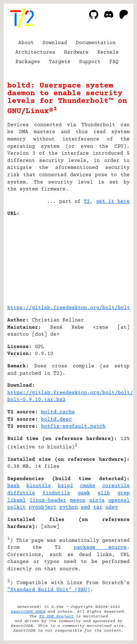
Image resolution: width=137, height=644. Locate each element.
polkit (16, 508)
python (69, 508)
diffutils (21, 493)
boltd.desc (56, 420)
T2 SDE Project (56, 616)
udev (112, 508)
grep (123, 493)
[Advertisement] (108, 258)
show (50, 527)
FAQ (114, 62)
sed (86, 508)
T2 (87, 202)
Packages (28, 62)
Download (55, 43)
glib (104, 493)
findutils (56, 493)
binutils (39, 486)
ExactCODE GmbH (28, 612)
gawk (84, 493)
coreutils (116, 486)
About (26, 43)
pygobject (43, 508)
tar (98, 508)
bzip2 (65, 486)
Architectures (35, 53)
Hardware (76, 53)
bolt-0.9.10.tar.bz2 (37, 400)
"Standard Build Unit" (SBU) (49, 590)
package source (100, 548)
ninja (97, 501)
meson (78, 501)
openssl (119, 501)
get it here (113, 202)
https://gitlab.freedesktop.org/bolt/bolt (69, 308)
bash (14, 486)
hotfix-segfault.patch (73, 427)
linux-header (48, 501)
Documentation (96, 43)
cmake (88, 486)
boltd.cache (58, 412)
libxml (16, 501)
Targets (60, 62)
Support (90, 62)
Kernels (108, 53)
